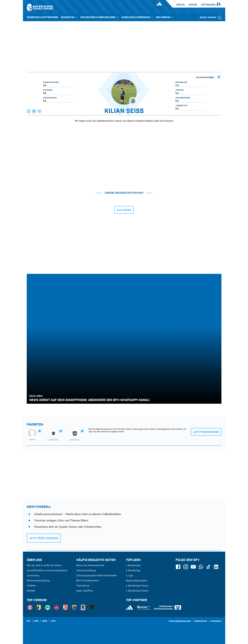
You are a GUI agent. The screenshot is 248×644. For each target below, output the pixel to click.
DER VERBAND (165, 17)
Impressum (216, 621)
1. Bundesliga (133, 565)
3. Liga (129, 575)
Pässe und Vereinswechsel (90, 565)
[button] (29, 111)
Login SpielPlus (85, 591)
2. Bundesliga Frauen (137, 591)
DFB (36, 621)
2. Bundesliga (133, 570)
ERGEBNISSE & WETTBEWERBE (42, 17)
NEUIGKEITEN (69, 17)
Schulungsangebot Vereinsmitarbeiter (97, 575)
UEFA (45, 621)
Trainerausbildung (86, 570)
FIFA (53, 621)
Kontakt (31, 591)
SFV (29, 621)
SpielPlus (180, 5)
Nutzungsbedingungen (180, 621)
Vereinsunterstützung (38, 580)
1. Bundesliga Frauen (137, 585)
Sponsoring (33, 575)
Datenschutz (201, 621)
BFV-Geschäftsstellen (88, 580)
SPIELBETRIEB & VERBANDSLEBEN (100, 17)
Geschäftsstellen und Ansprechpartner (47, 570)
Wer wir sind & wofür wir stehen (44, 565)
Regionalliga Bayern (137, 580)
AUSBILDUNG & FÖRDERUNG (137, 17)
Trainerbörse (83, 585)
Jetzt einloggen (208, 5)
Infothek (193, 5)
